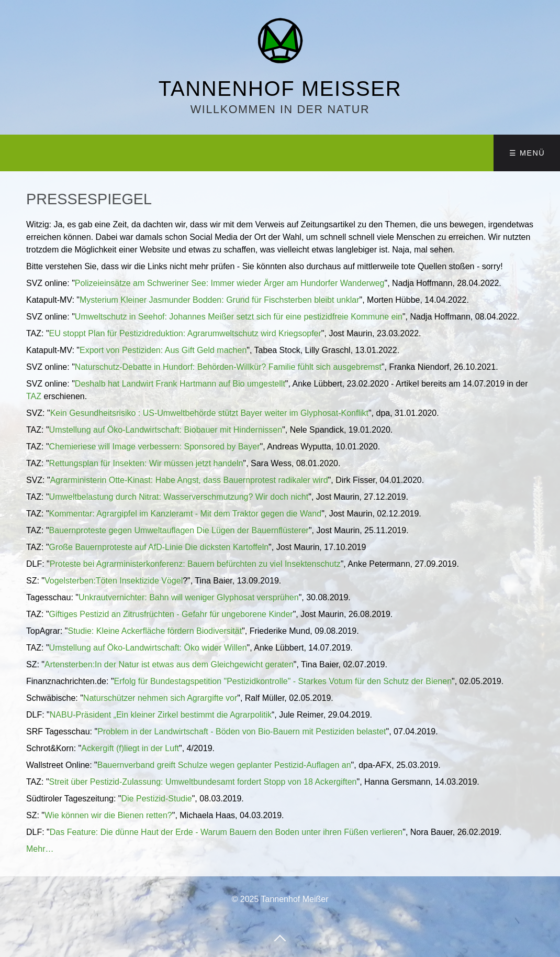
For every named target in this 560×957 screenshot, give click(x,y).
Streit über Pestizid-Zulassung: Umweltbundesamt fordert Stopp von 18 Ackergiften (203, 782)
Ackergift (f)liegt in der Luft (130, 748)
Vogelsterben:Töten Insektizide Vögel (114, 581)
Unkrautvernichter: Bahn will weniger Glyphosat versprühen (189, 597)
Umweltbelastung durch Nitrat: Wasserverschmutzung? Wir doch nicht (179, 497)
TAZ (34, 396)
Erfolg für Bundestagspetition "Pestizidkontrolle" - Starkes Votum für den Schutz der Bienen (283, 681)
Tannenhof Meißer (280, 89)
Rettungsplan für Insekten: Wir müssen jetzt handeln (146, 463)
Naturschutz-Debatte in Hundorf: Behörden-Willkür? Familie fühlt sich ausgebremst (228, 367)
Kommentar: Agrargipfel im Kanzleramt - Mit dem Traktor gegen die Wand (186, 514)
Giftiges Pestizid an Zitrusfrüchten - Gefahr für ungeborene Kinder (171, 614)
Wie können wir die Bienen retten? (108, 815)
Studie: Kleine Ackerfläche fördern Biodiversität (155, 631)
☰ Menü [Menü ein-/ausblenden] (527, 153)
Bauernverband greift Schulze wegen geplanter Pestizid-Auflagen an (224, 765)
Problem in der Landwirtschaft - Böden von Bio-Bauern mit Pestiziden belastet (242, 731)
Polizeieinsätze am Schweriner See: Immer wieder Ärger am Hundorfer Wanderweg (230, 283)
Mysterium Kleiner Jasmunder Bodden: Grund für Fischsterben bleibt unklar (219, 300)
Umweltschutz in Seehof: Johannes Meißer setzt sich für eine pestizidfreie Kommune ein (239, 317)
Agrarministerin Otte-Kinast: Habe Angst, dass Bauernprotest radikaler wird (189, 480)
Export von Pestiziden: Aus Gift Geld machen (163, 350)
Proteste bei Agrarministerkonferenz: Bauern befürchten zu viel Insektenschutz (195, 564)
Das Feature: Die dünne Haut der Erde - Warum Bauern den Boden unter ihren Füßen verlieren (226, 832)
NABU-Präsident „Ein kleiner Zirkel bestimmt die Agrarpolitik (161, 715)
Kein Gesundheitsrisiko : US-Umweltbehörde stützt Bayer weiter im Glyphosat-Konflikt (209, 413)
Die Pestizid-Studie (157, 799)
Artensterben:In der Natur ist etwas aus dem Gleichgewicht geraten (169, 664)
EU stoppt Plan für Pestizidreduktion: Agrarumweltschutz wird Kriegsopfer (185, 333)
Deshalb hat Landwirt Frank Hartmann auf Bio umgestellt (180, 384)
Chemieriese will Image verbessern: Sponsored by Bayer (155, 447)
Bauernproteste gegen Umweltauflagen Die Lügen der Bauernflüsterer (179, 530)
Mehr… (40, 849)
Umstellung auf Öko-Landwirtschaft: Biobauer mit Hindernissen (166, 430)
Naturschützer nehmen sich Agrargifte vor (160, 698)
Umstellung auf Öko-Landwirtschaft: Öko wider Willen (148, 648)
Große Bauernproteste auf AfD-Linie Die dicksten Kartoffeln (159, 547)
